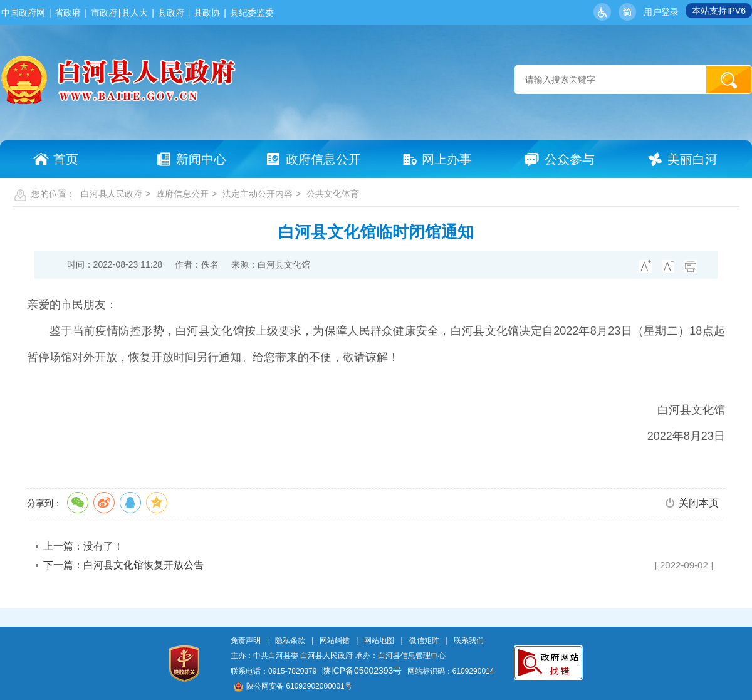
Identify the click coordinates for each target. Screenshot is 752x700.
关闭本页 (699, 503)
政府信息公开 (182, 194)
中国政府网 (23, 13)
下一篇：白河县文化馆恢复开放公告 (123, 565)
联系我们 (469, 640)
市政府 (104, 13)
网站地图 (379, 640)
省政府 (68, 13)
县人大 (135, 13)
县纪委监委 (252, 13)
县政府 (171, 13)
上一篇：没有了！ (83, 546)
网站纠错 (335, 640)
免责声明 (246, 640)
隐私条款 (290, 640)
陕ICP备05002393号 (362, 671)
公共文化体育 (333, 194)
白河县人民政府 (112, 194)
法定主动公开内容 (258, 194)
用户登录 (661, 12)
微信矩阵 (424, 640)
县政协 (207, 13)
